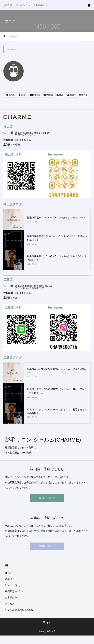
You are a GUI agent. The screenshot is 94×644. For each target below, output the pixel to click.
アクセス (10, 604)
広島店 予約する (47, 546)
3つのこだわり (13, 585)
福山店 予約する (47, 498)
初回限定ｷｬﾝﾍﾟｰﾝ (14, 591)
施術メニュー (12, 579)
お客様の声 (11, 598)
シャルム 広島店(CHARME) (20, 610)
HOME (6, 565)
